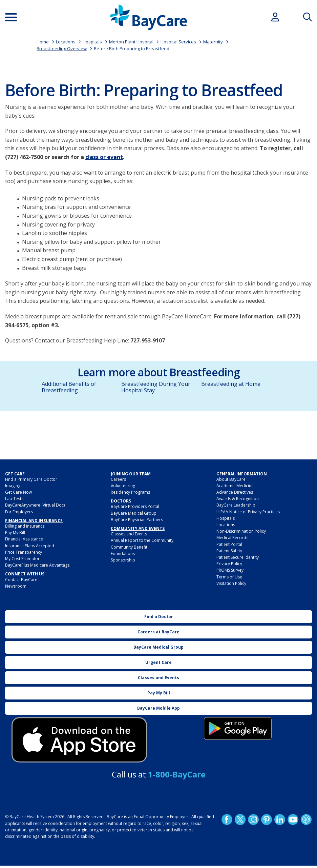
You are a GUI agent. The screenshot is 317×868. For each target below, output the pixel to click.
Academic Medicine (235, 486)
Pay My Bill (15, 532)
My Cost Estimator (22, 559)
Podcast (306, 820)
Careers (118, 479)
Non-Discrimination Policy (241, 531)
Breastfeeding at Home (231, 384)
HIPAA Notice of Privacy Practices (248, 512)
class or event (104, 157)
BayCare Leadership (236, 505)
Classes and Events (129, 534)
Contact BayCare (21, 580)
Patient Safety (229, 551)
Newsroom (16, 586)
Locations (66, 42)
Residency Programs (130, 492)
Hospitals (92, 42)
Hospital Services (178, 42)
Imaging (13, 486)
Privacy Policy (229, 564)
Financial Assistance (24, 539)
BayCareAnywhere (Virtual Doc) (35, 505)
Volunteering (123, 486)
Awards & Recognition (238, 499)
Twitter (240, 820)
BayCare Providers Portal (135, 506)
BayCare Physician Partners (137, 520)
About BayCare (231, 479)
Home (43, 42)
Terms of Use (229, 577)
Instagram (253, 820)
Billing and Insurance (25, 526)
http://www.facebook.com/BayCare (227, 820)
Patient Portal (229, 544)
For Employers (19, 512)
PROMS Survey (230, 570)
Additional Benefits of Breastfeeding (69, 387)
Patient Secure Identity (238, 557)
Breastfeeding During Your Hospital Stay (156, 387)
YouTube (293, 820)
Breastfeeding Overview (62, 48)
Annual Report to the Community (142, 540)
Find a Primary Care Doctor (31, 479)
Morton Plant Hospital (131, 42)
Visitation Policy (231, 583)
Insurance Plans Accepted (30, 546)
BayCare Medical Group (134, 513)
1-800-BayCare (177, 774)
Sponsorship (123, 560)
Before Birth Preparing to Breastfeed (132, 48)
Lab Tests (14, 499)
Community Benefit (129, 547)
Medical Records (232, 538)
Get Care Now (18, 492)
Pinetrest (267, 820)
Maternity (213, 42)
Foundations (123, 554)
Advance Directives (235, 492)
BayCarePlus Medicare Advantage (37, 565)
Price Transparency (24, 552)
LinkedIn (280, 820)
